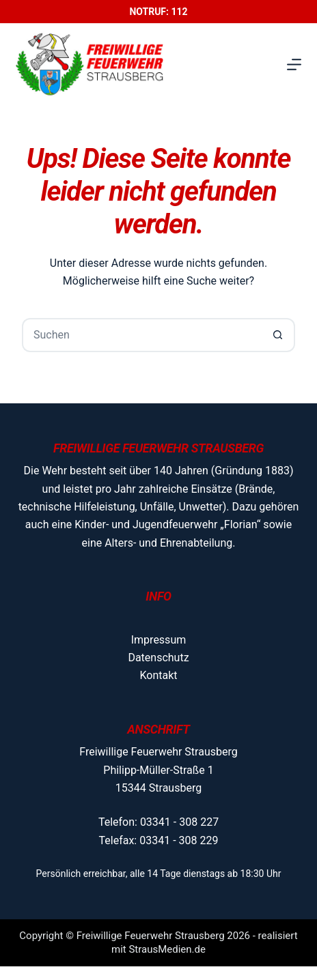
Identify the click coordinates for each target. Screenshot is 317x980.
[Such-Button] (278, 335)
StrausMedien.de (167, 949)
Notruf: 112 (158, 12)
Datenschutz (158, 658)
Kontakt (158, 675)
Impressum (159, 640)
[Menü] (294, 64)
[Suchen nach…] (141, 335)
